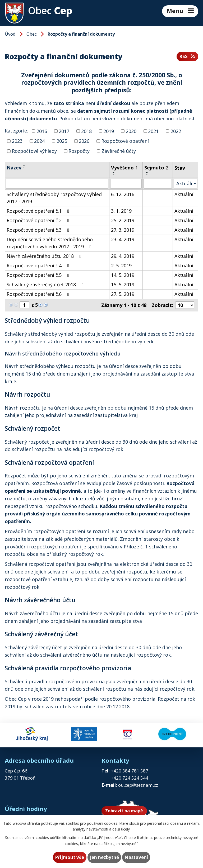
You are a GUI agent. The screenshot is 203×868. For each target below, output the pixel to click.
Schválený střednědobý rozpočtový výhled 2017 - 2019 (54, 198)
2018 (86, 131)
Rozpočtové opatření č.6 (39, 294)
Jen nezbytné (104, 857)
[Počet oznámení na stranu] (185, 305)
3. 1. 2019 (121, 211)
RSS (187, 56)
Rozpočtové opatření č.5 (39, 275)
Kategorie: (16, 131)
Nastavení (136, 857)
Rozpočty (79, 151)
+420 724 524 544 (130, 778)
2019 (109, 131)
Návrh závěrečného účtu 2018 (45, 256)
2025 (62, 141)
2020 (131, 131)
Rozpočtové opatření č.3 (39, 230)
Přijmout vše (70, 857)
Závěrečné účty (119, 151)
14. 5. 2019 (123, 275)
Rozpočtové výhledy (34, 151)
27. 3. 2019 (123, 230)
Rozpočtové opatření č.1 (39, 211)
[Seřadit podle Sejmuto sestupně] (147, 174)
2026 (84, 141)
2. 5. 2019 (121, 265)
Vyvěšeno (124, 168)
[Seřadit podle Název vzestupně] (24, 165)
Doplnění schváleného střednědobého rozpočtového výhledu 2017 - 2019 (50, 243)
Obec (31, 34)
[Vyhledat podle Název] (57, 184)
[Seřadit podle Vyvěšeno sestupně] (114, 174)
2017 (64, 131)
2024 (39, 141)
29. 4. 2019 (123, 256)
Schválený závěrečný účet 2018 (46, 284)
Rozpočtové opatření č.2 (39, 220)
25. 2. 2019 (123, 220)
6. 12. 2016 (123, 194)
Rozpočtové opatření (125, 141)
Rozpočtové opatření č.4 (39, 265)
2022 (176, 131)
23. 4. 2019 (123, 239)
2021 (153, 131)
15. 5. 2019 (123, 284)
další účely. (121, 829)
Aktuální (184, 194)
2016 (42, 131)
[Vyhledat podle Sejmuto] (158, 184)
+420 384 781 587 (130, 771)
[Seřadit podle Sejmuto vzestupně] (147, 172)
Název (14, 168)
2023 (17, 141)
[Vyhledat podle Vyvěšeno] (126, 184)
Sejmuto (156, 168)
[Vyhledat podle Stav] (185, 184)
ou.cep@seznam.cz (138, 785)
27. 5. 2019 (123, 294)
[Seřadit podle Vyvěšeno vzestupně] (114, 172)
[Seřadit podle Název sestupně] (24, 167)
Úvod (10, 34)
